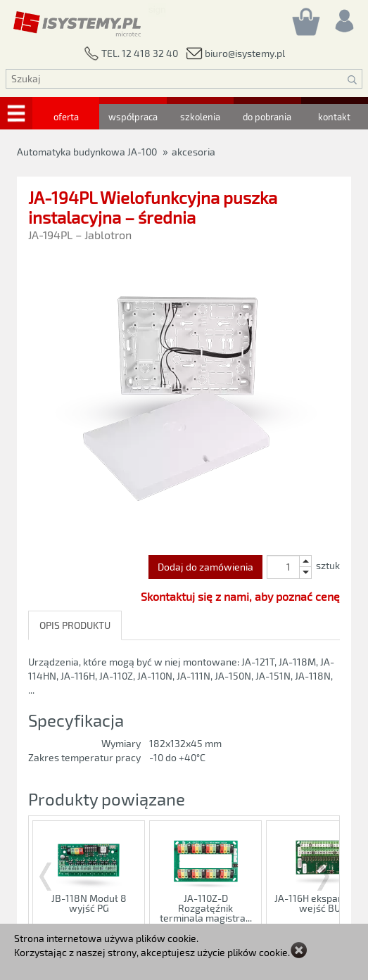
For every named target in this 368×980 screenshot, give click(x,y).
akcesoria (193, 152)
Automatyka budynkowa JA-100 (87, 152)
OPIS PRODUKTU (75, 625)
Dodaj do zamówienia (205, 567)
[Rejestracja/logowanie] (343, 17)
